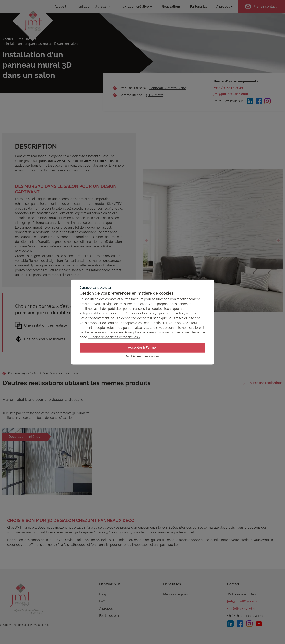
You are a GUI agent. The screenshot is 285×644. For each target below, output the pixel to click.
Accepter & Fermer (142, 348)
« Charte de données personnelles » (114, 337)
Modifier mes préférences (143, 356)
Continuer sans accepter (95, 288)
